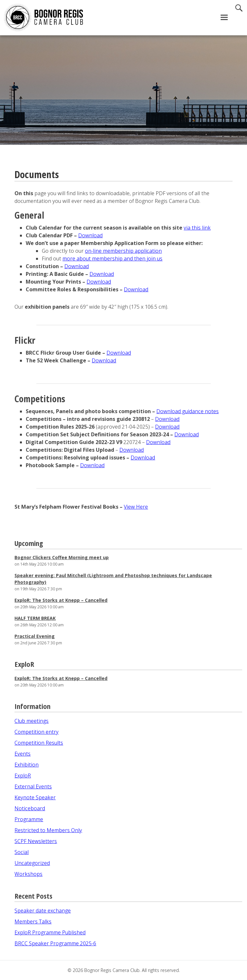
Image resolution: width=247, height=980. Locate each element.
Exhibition (27, 765)
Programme (29, 819)
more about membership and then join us (112, 259)
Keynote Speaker (35, 797)
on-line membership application (123, 251)
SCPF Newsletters (36, 841)
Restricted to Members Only (48, 830)
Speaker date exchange (43, 911)
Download (90, 235)
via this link (197, 228)
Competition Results (39, 743)
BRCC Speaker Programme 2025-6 (55, 943)
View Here (136, 507)
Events (23, 754)
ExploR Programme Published (50, 932)
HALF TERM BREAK (35, 618)
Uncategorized (32, 863)
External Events (33, 786)
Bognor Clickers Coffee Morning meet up (62, 557)
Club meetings (32, 721)
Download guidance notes (188, 411)
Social (22, 852)
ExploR (23, 776)
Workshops (28, 874)
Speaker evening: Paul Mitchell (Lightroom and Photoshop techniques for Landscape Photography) (113, 579)
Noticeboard (30, 808)
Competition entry (37, 732)
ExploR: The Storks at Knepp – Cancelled (61, 600)
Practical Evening (35, 636)
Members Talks (33, 921)
